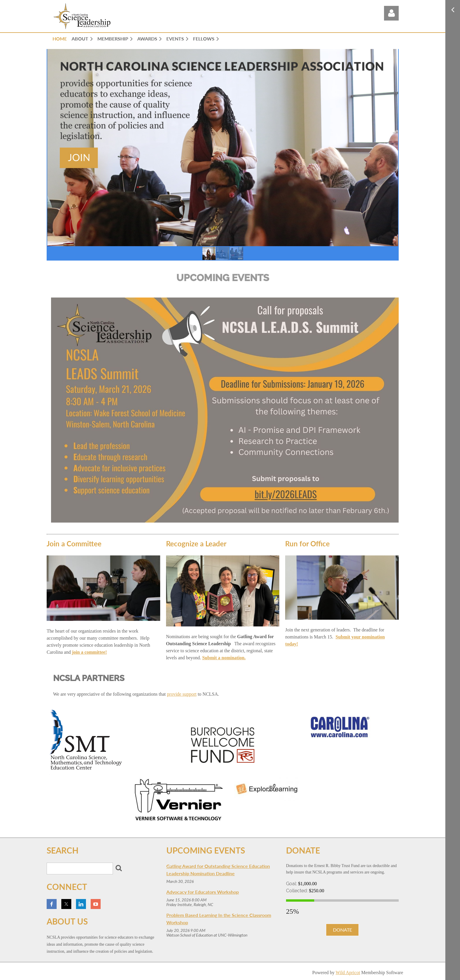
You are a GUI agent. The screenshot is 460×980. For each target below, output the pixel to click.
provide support (182, 694)
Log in (391, 13)
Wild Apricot (348, 973)
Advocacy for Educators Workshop (203, 892)
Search (119, 868)
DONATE (343, 930)
